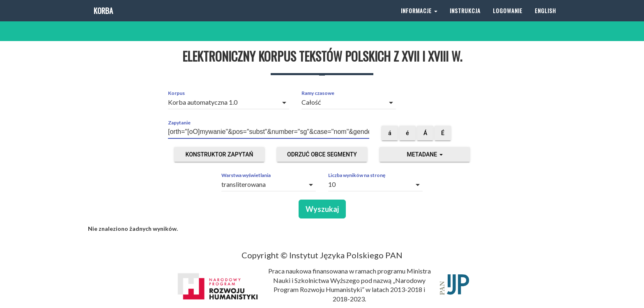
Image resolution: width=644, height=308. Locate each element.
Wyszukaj (322, 209)
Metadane (424, 154)
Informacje (419, 20)
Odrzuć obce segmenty (322, 154)
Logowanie (508, 20)
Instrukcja (465, 20)
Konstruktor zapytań (220, 154)
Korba (102, 20)
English (545, 20)
